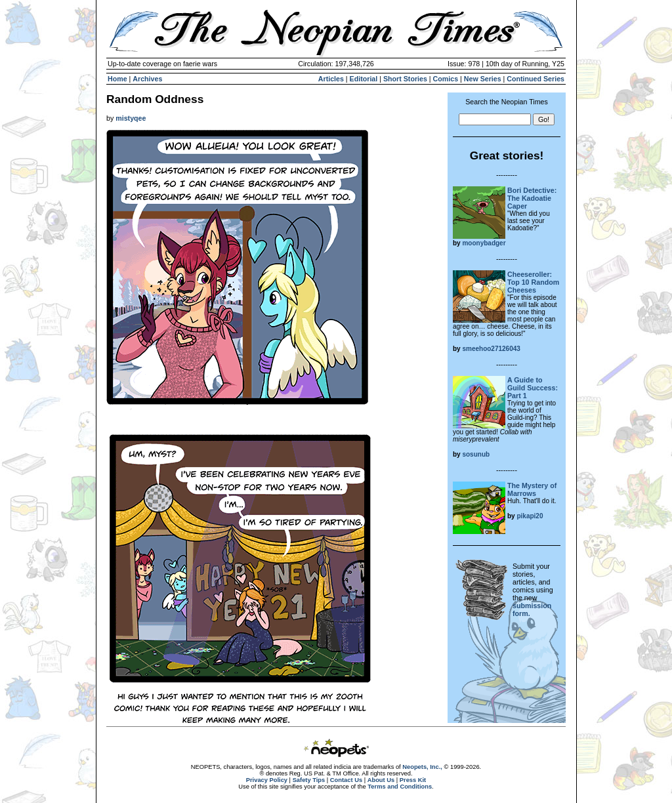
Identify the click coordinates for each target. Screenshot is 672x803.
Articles (331, 79)
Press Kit (413, 780)
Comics (446, 79)
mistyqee (131, 118)
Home (117, 79)
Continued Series (535, 79)
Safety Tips (309, 780)
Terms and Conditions (400, 787)
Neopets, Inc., (422, 767)
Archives (147, 79)
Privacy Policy (267, 780)
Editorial (364, 79)
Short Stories (405, 79)
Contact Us (346, 780)
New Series (483, 79)
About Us (381, 780)
